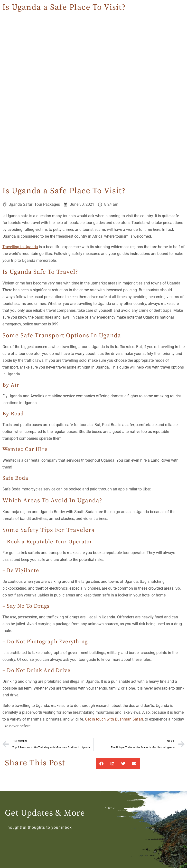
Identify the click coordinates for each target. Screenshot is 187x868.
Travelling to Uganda (20, 247)
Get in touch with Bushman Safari (114, 719)
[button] (101, 764)
